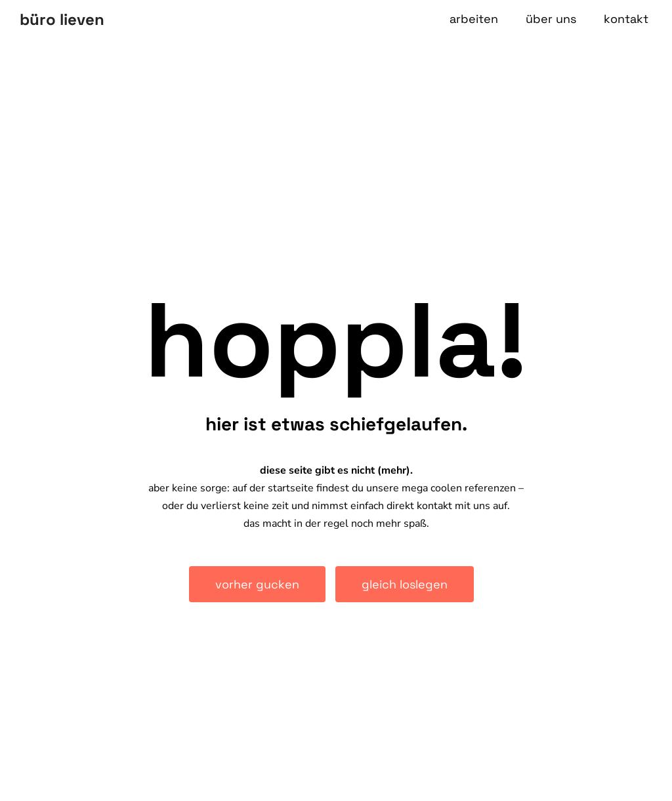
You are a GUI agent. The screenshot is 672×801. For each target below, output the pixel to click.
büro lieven (62, 19)
